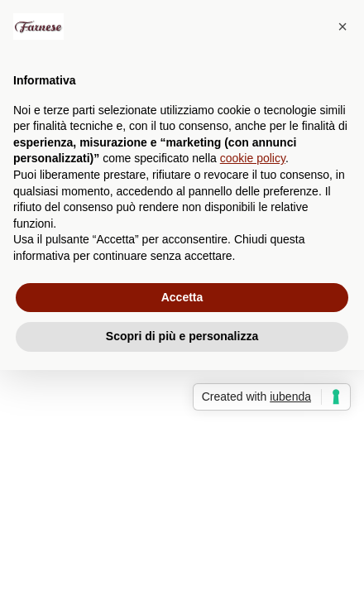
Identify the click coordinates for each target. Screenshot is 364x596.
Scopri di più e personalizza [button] (182, 336)
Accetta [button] (182, 297)
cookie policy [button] (253, 158)
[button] (342, 26)
